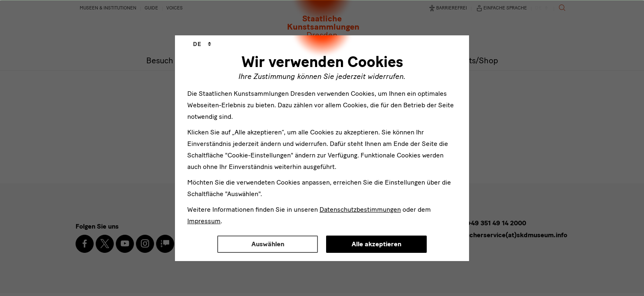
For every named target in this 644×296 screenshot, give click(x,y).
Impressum (204, 221)
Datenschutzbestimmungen (360, 209)
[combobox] (202, 44)
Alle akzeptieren (376, 244)
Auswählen (268, 244)
